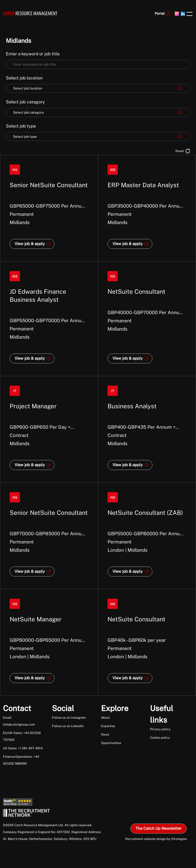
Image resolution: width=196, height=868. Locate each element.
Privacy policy (160, 729)
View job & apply (30, 244)
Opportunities (111, 743)
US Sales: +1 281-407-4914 (23, 748)
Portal (160, 13)
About (105, 718)
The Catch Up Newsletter (159, 828)
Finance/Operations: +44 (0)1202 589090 (21, 760)
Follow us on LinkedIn (68, 726)
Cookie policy (160, 738)
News (105, 734)
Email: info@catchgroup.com (19, 721)
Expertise (108, 726)
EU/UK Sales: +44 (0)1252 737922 (22, 736)
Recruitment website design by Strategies (156, 839)
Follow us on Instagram (69, 718)
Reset (180, 151)
